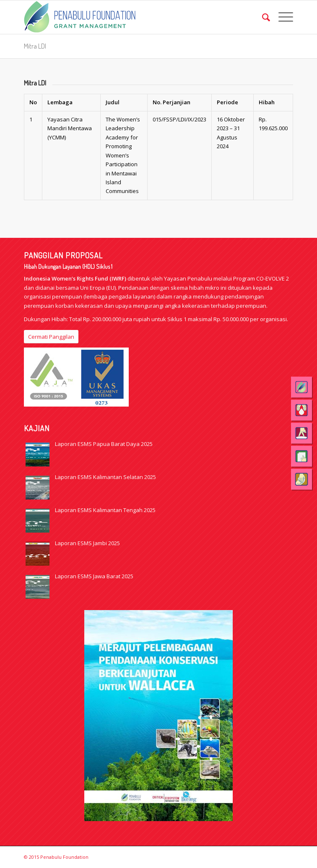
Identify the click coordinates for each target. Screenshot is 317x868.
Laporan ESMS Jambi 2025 (87, 543)
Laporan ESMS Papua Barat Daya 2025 (104, 444)
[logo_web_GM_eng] (132, 17)
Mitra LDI (35, 46)
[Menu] (282, 17)
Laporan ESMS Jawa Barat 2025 (94, 576)
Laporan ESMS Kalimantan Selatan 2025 (105, 477)
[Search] (262, 17)
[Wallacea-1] (158, 716)
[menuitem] (262, 17)
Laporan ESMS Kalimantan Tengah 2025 (105, 510)
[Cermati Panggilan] (51, 337)
